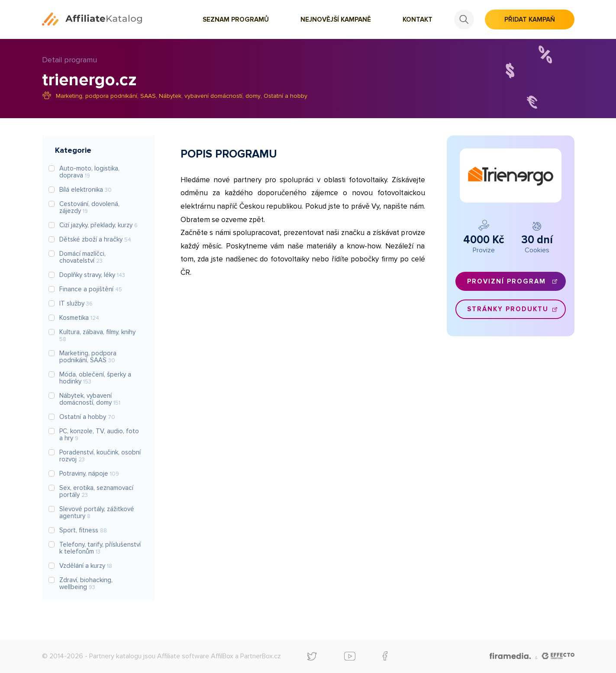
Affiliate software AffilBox (195, 656)
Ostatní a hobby (285, 96)
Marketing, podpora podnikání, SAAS (106, 96)
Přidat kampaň (530, 19)
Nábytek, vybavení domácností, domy (210, 96)
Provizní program (506, 281)
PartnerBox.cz (261, 656)
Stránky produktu (508, 309)
